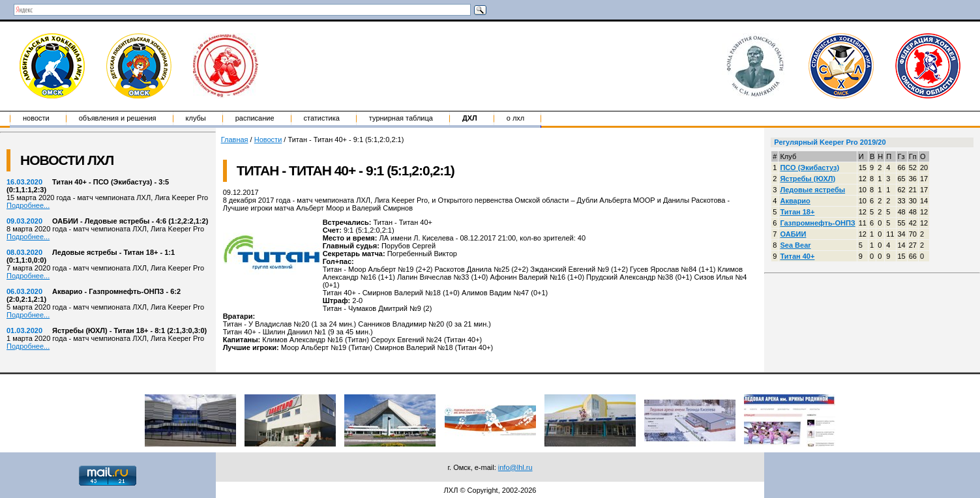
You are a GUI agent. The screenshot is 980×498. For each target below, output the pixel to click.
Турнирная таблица (401, 118)
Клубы (196, 118)
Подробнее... (28, 205)
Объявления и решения (118, 118)
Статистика (322, 118)
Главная (235, 139)
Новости (36, 118)
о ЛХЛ (516, 118)
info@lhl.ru (515, 467)
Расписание (255, 118)
